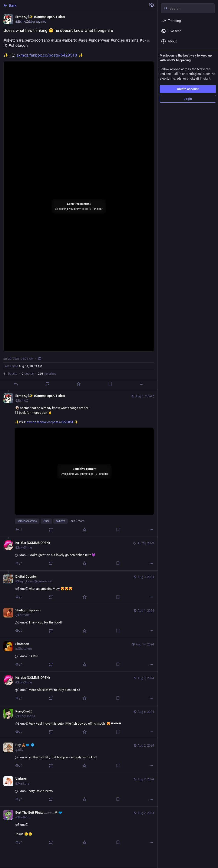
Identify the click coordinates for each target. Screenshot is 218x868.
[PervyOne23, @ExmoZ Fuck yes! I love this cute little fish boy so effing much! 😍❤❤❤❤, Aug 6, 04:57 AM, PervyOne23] (79, 722)
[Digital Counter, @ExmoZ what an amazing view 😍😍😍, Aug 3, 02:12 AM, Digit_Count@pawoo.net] (79, 587)
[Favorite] (79, 384)
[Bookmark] (110, 384)
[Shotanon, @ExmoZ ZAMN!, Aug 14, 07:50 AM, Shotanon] (79, 655)
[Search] (188, 8)
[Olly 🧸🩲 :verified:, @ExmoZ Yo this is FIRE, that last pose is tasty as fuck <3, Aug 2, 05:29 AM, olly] (79, 756)
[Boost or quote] (47, 384)
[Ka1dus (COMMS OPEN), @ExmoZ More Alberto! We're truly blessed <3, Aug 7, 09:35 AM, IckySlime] (79, 688)
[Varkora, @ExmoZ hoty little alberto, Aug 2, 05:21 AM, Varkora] (79, 789)
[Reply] (16, 384)
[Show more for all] (152, 5)
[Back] (73, 5)
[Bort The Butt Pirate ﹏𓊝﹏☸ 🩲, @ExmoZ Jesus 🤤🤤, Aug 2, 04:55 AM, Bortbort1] (79, 828)
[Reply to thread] (19, 530)
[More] (142, 384)
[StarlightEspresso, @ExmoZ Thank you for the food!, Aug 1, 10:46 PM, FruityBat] (79, 621)
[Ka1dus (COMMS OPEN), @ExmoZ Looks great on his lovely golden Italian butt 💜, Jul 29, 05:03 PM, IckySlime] (79, 553)
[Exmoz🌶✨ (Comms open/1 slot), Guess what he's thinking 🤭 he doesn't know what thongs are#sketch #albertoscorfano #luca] (79, 200)
